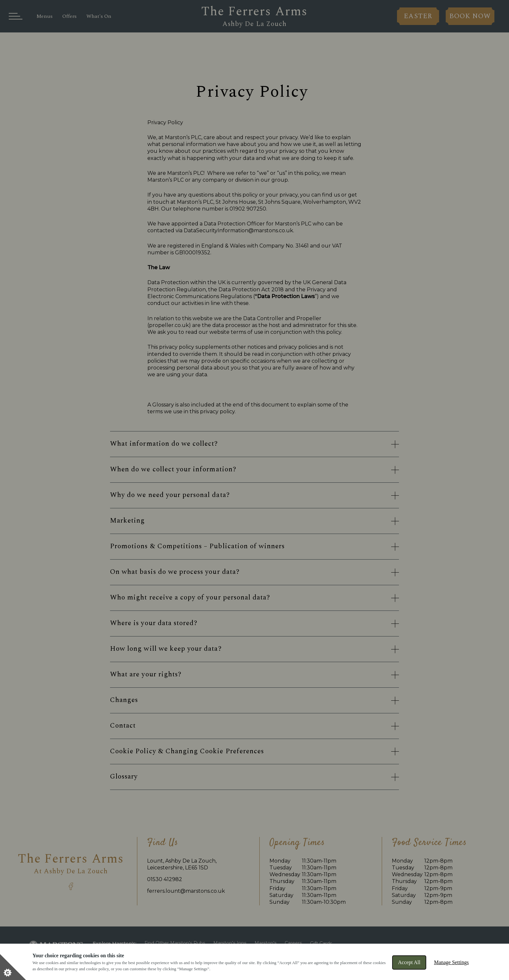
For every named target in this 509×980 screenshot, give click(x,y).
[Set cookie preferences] (13, 967)
